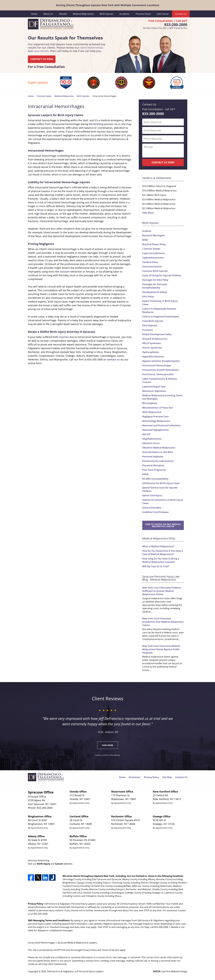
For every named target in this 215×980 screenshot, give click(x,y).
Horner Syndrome (152, 348)
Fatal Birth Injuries (153, 321)
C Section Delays (151, 249)
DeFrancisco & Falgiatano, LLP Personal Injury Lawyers (75, 971)
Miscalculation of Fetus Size (158, 408)
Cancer (59, 864)
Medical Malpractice (83, 14)
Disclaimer (135, 777)
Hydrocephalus (151, 352)
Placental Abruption (153, 465)
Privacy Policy (151, 777)
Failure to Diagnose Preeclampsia (161, 317)
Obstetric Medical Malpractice (159, 448)
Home (34, 14)
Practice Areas (143, 14)
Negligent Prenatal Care (155, 417)
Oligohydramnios (152, 439)
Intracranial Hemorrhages (157, 365)
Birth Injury (44, 864)
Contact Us (181, 14)
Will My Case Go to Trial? (156, 566)
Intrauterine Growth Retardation (161, 370)
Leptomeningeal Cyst (154, 387)
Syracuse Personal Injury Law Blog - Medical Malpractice (161, 578)
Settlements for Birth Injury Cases (161, 483)
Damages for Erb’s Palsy (155, 280)
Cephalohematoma (153, 258)
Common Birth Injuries (155, 271)
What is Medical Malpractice (158, 546)
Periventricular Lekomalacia (158, 461)
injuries (64, 337)
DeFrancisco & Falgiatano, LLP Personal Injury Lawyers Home (51, 24)
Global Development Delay (157, 334)
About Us (48, 14)
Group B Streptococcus (155, 339)
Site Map (167, 777)
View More (148, 213)
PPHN (145, 474)
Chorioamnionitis (152, 267)
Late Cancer (163, 14)
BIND (145, 240)
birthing (98, 124)
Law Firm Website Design (170, 971)
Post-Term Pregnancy (154, 470)
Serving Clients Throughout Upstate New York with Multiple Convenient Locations (108, 5)
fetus (40, 210)
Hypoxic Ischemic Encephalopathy (161, 361)
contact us (113, 359)
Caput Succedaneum (154, 253)
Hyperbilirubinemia (153, 357)
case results (41, 51)
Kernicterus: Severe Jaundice (158, 374)
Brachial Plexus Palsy (154, 244)
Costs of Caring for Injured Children (162, 275)
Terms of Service (110, 950)
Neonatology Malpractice (156, 421)
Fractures (147, 330)
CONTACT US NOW (42, 59)
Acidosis (147, 231)
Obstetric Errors (151, 443)
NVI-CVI (146, 434)
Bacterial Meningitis (153, 235)
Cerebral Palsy (150, 262)
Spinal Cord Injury (152, 495)
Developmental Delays (155, 292)
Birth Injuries (107, 14)
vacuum (65, 272)
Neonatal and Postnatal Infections (161, 425)
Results (63, 14)
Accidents (124, 14)
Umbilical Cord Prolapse (155, 512)
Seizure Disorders (152, 508)
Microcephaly (150, 403)
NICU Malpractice (152, 412)
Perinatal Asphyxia (153, 457)
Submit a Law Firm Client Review (107, 755)
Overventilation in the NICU (158, 452)
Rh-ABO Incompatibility (155, 479)
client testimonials (92, 48)
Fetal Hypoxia (150, 325)
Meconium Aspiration (154, 391)
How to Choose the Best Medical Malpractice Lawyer (163, 525)
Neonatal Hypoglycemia (155, 430)
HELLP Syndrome (152, 343)
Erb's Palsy (148, 297)
